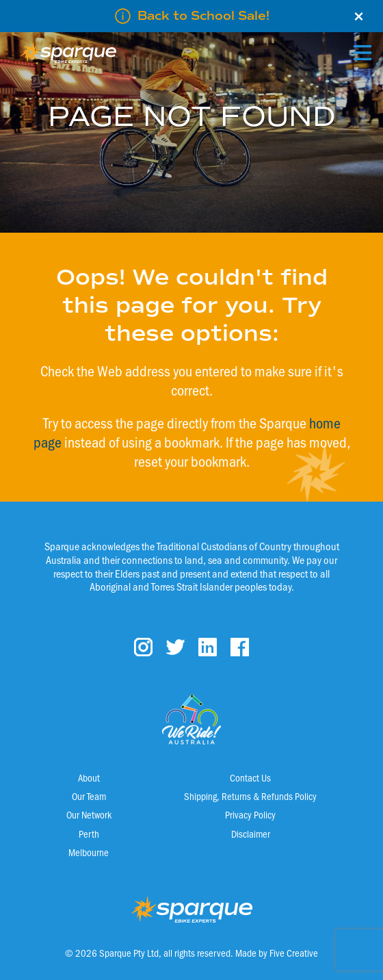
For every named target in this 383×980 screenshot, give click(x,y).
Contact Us (250, 777)
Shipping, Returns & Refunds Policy (250, 796)
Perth (89, 834)
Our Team (89, 796)
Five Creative (294, 953)
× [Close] (359, 16)
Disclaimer (251, 834)
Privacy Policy (250, 814)
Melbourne (89, 852)
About (89, 777)
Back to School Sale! (203, 16)
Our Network (89, 814)
